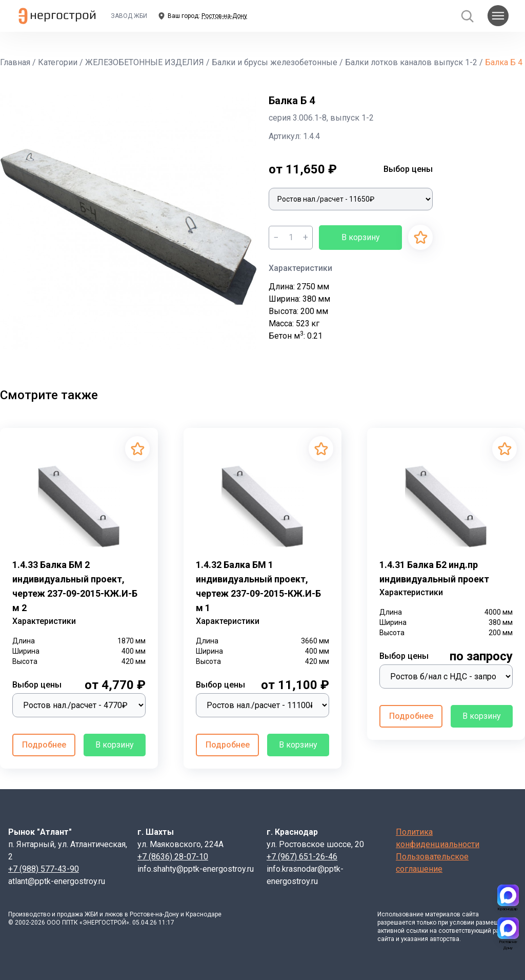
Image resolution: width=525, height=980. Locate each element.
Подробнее (44, 745)
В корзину (361, 237)
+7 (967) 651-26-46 (302, 857)
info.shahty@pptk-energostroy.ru (196, 869)
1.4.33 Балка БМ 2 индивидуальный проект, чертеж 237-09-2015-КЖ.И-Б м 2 (75, 586)
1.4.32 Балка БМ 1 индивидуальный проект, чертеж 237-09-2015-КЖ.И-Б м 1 (258, 586)
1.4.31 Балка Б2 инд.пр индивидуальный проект (434, 572)
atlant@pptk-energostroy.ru (57, 881)
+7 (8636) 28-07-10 (173, 857)
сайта (470, 914)
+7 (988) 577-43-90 (44, 869)
